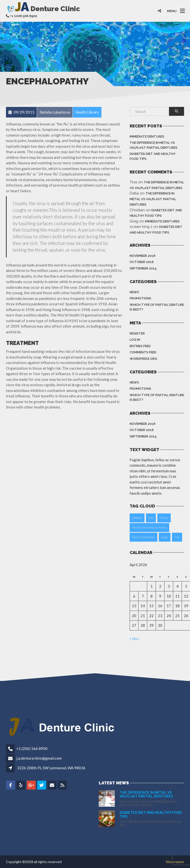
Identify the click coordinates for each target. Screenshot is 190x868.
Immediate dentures (147, 136)
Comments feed (143, 352)
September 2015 (143, 268)
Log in (135, 340)
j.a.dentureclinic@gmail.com (39, 758)
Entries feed (140, 346)
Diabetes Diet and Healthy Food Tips (153, 156)
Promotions (140, 298)
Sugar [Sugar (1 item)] (165, 537)
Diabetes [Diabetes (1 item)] (137, 518)
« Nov (134, 639)
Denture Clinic (43, 9)
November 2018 (142, 256)
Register (137, 333)
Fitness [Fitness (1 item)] (164, 518)
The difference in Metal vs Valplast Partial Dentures (154, 145)
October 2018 (142, 262)
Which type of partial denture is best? (157, 307)
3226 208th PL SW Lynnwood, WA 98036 (51, 768)
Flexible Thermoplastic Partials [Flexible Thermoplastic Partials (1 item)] (149, 527)
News (134, 292)
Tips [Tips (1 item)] (177, 537)
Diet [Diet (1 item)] (151, 518)
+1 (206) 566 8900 (32, 748)
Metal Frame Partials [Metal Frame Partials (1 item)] (143, 537)
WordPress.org (143, 359)
